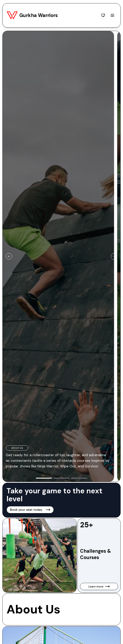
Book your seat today (30, 510)
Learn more (99, 586)
